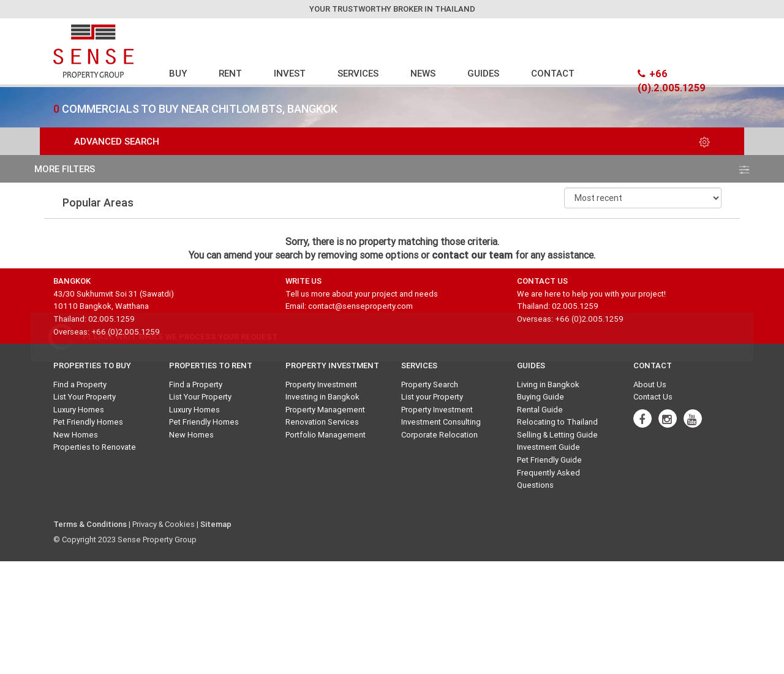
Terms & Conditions (90, 524)
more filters (392, 169)
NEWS (423, 73)
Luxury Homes (79, 410)
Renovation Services (322, 422)
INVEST (290, 73)
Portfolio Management (326, 435)
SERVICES (358, 73)
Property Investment (321, 384)
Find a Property (80, 384)
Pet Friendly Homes (88, 422)
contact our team (472, 255)
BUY (178, 73)
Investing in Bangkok (322, 397)
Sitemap (216, 524)
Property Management (325, 410)
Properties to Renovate (95, 447)
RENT (230, 73)
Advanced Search (392, 141)
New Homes (76, 435)
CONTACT (553, 73)
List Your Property (85, 397)
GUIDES (483, 73)
